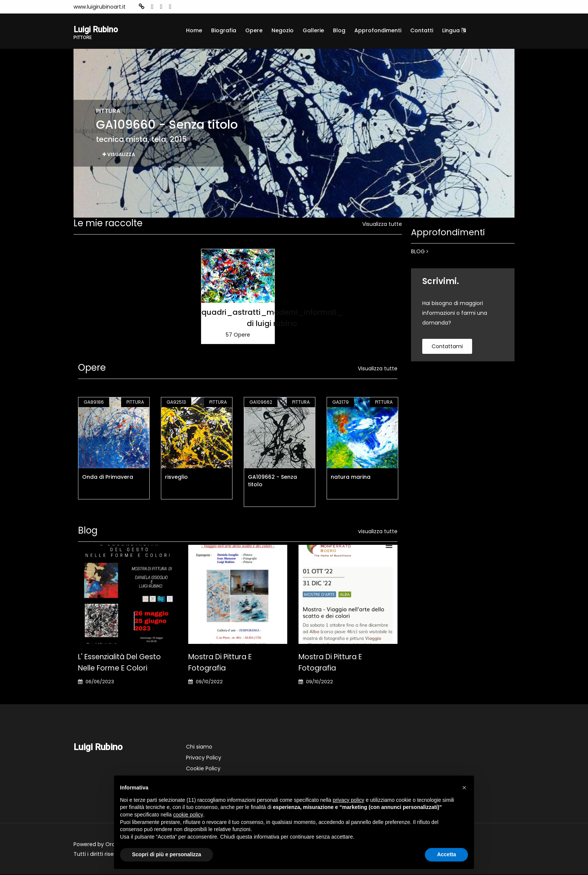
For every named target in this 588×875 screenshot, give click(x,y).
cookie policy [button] (188, 815)
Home (194, 30)
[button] (464, 788)
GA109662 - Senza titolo (272, 482)
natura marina (351, 478)
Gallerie (313, 30)
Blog (339, 30)
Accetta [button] (446, 854)
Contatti (422, 30)
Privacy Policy (204, 759)
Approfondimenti (378, 30)
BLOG (420, 253)
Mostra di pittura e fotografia (220, 664)
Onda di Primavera (108, 478)
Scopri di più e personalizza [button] (166, 854)
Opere (254, 30)
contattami (447, 347)
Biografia (224, 30)
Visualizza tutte (382, 225)
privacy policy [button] (348, 800)
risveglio (176, 478)
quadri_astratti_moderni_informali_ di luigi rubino (272, 319)
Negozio (283, 30)
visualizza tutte (378, 532)
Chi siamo (199, 748)
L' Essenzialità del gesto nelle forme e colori (119, 664)
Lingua (454, 30)
